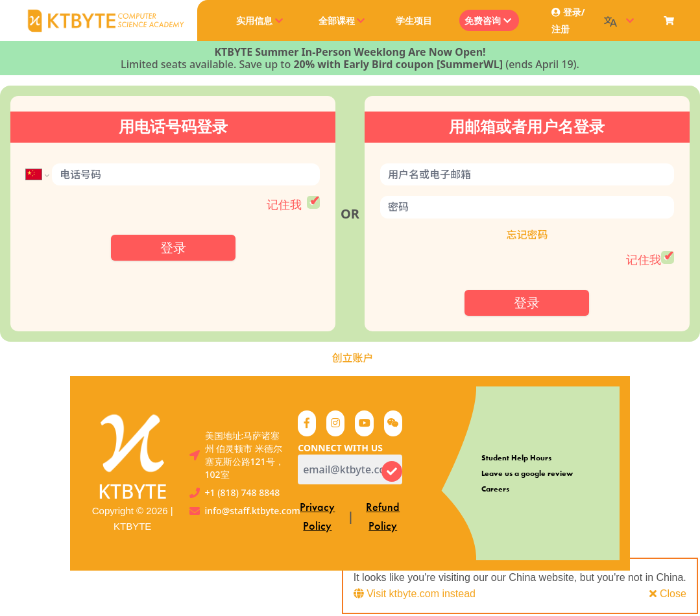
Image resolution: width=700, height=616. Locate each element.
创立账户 (352, 358)
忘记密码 (527, 235)
